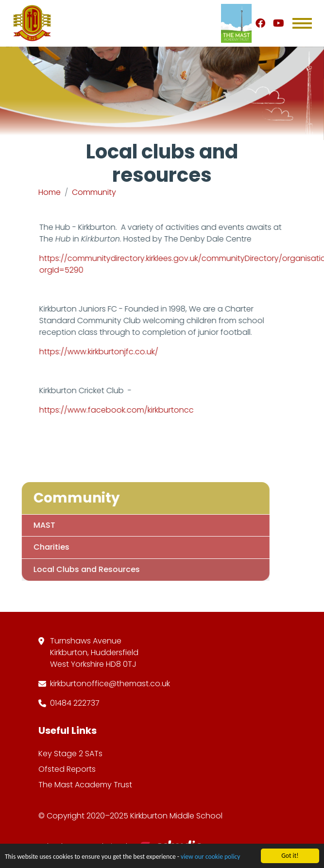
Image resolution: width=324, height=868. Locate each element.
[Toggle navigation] (302, 23)
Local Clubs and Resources (76, 569)
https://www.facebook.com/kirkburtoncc (118, 410)
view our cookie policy (210, 858)
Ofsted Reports (67, 769)
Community (94, 192)
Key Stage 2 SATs (70, 754)
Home (50, 192)
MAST (34, 525)
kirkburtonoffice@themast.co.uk (110, 684)
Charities (41, 547)
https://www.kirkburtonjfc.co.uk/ (100, 352)
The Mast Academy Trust (85, 785)
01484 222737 (75, 703)
